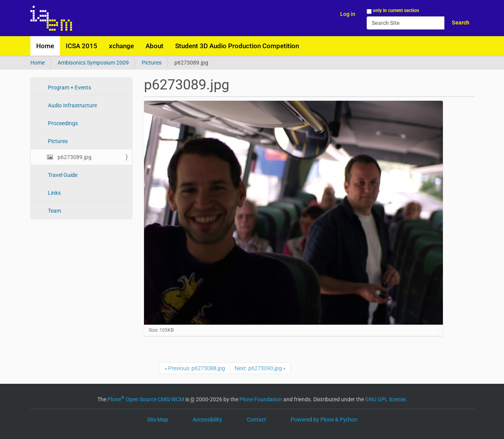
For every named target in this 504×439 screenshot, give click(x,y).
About (155, 46)
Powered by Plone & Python (324, 420)
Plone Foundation (261, 399)
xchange (121, 46)
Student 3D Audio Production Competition (237, 46)
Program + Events (69, 87)
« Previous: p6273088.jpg (195, 368)
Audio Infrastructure (72, 105)
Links (54, 193)
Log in (348, 14)
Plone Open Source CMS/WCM (146, 399)
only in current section (396, 10)
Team (54, 211)
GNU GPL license (385, 399)
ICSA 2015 (82, 46)
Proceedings (62, 123)
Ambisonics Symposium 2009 (93, 63)
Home (45, 46)
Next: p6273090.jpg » (260, 368)
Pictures (152, 63)
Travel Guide (62, 175)
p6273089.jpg (74, 157)
